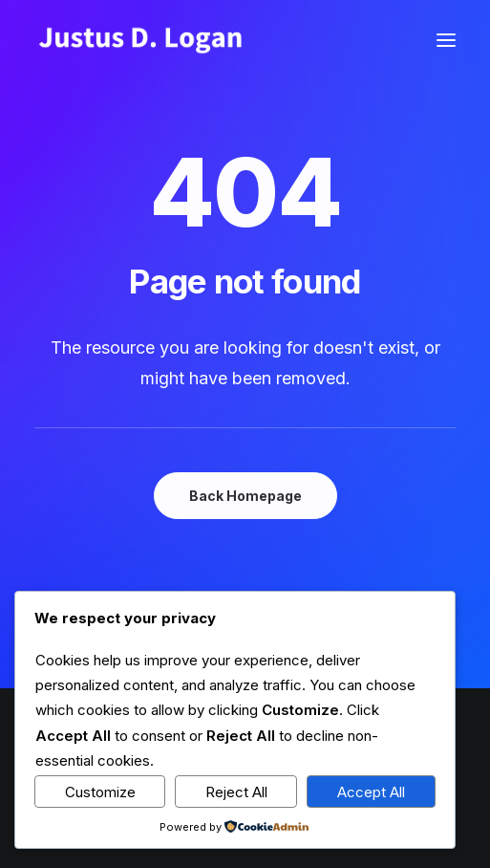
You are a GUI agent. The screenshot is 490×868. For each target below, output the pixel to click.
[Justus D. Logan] (139, 40)
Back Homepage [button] (245, 496)
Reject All (236, 792)
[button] (446, 40)
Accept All (371, 792)
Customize (100, 792)
